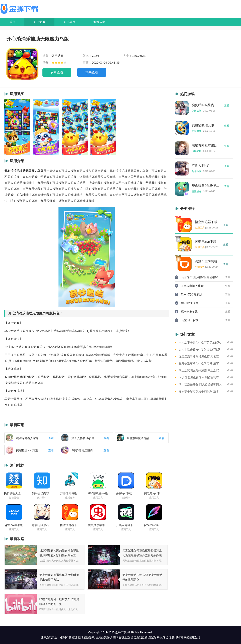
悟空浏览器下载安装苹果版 (70, 525)
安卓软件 (69, 22)
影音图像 (14, 498)
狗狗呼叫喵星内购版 (206, 105)
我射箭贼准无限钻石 (206, 125)
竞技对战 (197, 131)
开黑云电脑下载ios (126, 525)
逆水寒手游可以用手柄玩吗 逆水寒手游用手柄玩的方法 (201, 391)
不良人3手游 (201, 166)
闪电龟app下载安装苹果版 (154, 493)
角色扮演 (197, 171)
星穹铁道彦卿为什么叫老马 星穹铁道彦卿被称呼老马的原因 (201, 363)
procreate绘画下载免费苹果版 (154, 525)
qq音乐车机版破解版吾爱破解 (199, 277)
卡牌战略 (197, 151)
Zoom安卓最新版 (192, 294)
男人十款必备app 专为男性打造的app (201, 349)
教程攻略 (99, 22)
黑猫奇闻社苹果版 (205, 146)
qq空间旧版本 (190, 320)
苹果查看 (92, 72)
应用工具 (98, 498)
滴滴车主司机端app (208, 261)
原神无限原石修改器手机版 (42, 525)
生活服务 (70, 498)
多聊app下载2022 (126, 493)
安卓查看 (57, 72)
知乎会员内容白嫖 (42, 493)
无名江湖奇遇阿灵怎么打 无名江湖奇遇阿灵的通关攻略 (201, 356)
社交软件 (126, 498)
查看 (227, 106)
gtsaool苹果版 (14, 525)
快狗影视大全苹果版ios (14, 493)
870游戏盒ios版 (98, 493)
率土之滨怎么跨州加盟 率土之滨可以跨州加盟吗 (201, 370)
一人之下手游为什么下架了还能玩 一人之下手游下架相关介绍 (201, 342)
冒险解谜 (197, 191)
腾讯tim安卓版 (190, 303)
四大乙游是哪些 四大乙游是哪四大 (200, 384)
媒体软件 (42, 498)
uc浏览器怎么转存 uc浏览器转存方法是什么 (201, 377)
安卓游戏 (39, 22)
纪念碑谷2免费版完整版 (206, 186)
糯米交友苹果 (189, 312)
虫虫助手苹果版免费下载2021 (98, 525)
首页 (12, 22)
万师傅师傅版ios (70, 493)
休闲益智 (197, 111)
